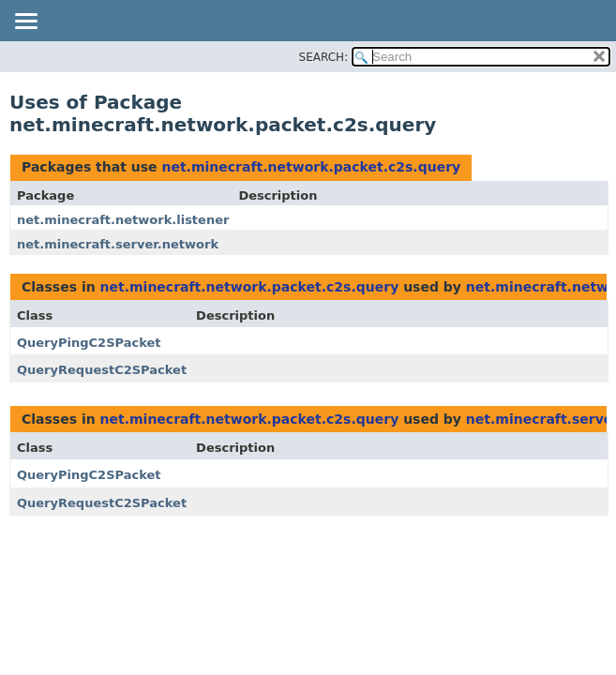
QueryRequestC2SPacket (102, 370)
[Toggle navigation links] (25, 22)
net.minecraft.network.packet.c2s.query (311, 167)
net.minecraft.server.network (118, 244)
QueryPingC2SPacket (89, 343)
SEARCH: (324, 57)
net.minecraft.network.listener (123, 220)
